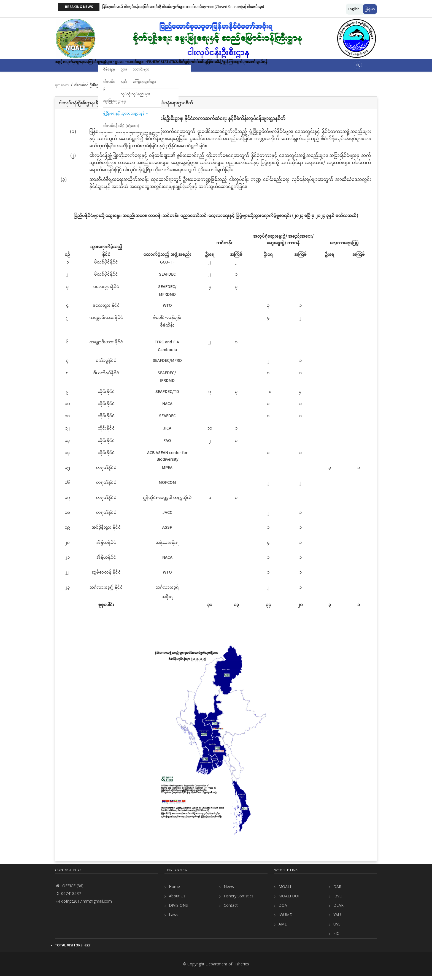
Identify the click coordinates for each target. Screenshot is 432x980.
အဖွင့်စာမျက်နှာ (70, 67)
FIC (336, 937)
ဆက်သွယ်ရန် (324, 67)
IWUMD (286, 918)
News (229, 890)
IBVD (338, 900)
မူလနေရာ (62, 88)
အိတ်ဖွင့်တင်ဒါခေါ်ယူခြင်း (245, 67)
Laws (174, 918)
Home (174, 890)
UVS (337, 928)
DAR (337, 890)
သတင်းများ (171, 67)
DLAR (338, 909)
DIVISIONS (178, 909)
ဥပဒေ (148, 67)
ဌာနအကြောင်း (99, 67)
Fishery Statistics (204, 67)
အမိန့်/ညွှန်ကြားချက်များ (289, 67)
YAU (337, 918)
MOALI (285, 890)
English (354, 9)
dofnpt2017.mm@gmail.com (83, 905)
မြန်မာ (370, 9)
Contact (231, 909)
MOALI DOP (290, 900)
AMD (283, 928)
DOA (283, 909)
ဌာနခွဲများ (126, 67)
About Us (177, 900)
